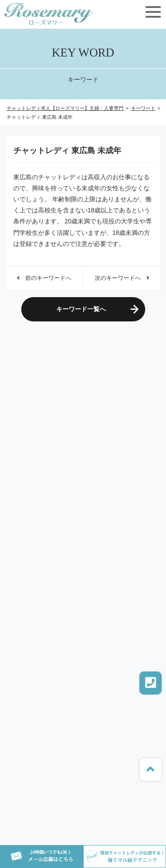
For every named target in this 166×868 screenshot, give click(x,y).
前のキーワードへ (44, 278)
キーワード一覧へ (81, 309)
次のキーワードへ (122, 278)
